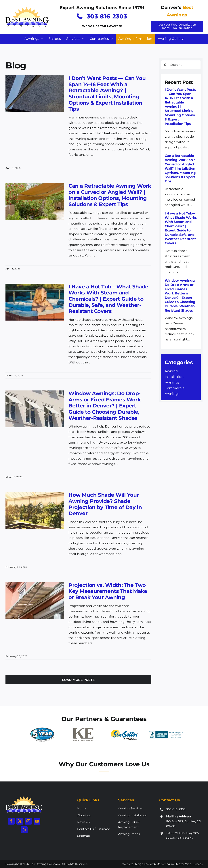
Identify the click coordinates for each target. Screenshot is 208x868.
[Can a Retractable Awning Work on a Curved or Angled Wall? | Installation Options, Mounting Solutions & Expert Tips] (35, 201)
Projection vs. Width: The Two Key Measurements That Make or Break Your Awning (108, 591)
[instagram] (28, 821)
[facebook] (11, 821)
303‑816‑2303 (176, 809)
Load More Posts (78, 680)
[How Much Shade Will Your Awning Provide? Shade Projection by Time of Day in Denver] (35, 510)
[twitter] (20, 821)
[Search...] (181, 65)
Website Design (133, 864)
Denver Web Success (189, 864)
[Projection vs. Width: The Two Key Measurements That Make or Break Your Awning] (35, 601)
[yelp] (24, 830)
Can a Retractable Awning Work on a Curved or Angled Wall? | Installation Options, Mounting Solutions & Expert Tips (110, 195)
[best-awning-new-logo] (27, 8)
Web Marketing (160, 864)
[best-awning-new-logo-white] (24, 798)
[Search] (166, 65)
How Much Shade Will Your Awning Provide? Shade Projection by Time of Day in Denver (105, 504)
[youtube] (37, 821)
